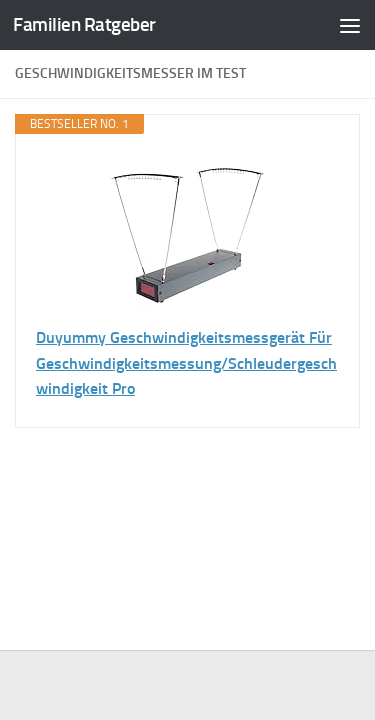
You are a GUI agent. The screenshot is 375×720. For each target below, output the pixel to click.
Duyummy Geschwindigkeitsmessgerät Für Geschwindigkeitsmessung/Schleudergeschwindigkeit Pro (186, 363)
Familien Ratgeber (84, 24)
